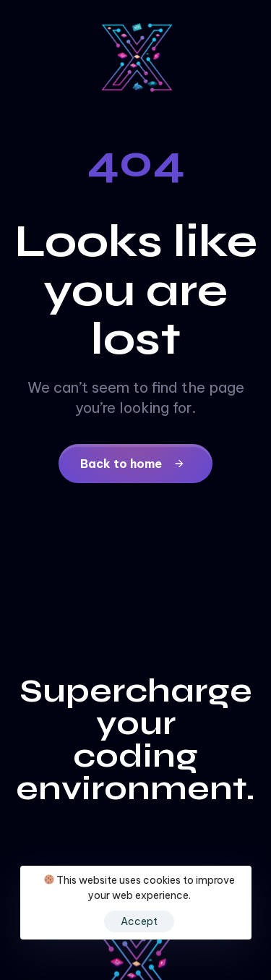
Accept (139, 921)
